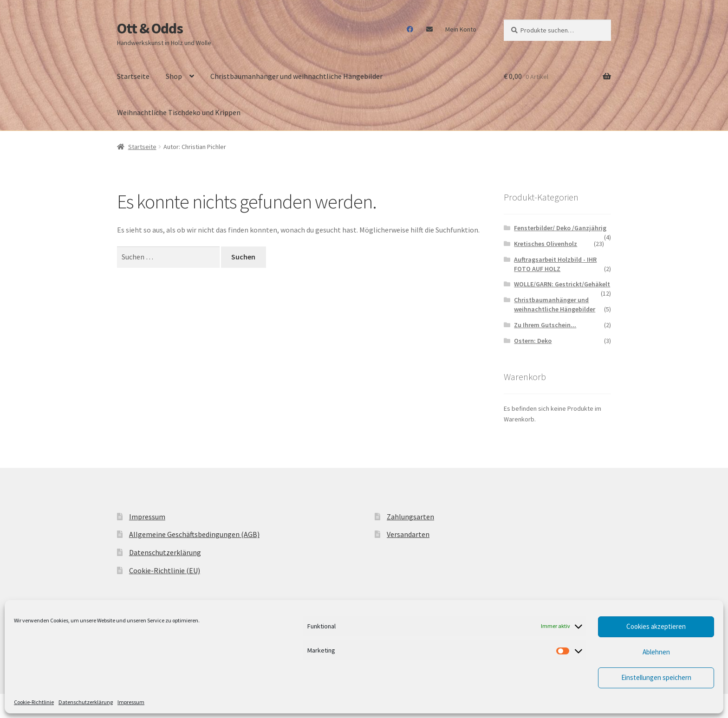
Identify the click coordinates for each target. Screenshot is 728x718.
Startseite (133, 76)
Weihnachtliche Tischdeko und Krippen (179, 112)
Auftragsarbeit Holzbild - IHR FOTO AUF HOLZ (555, 264)
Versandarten (408, 534)
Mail (429, 29)
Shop (174, 76)
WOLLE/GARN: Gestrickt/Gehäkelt (562, 284)
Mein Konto (461, 29)
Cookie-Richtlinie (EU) (165, 570)
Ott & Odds (150, 28)
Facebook (410, 29)
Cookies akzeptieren (656, 626)
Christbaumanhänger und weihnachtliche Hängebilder (296, 76)
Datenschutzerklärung (86, 702)
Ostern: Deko (533, 341)
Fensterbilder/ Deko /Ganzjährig (560, 228)
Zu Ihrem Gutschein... (545, 325)
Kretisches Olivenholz (546, 244)
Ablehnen (656, 652)
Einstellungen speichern (656, 677)
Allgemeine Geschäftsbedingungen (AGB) (194, 534)
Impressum (131, 702)
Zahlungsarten (410, 517)
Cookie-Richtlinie (34, 702)
